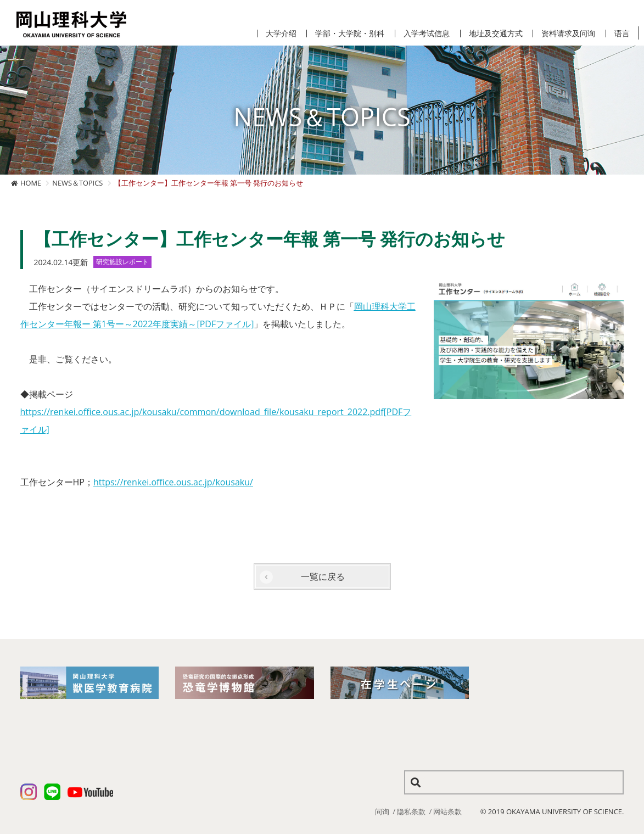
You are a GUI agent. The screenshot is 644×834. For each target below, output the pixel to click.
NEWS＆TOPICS (77, 183)
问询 (382, 811)
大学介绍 (281, 33)
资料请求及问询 (568, 33)
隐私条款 (411, 811)
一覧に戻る (323, 576)
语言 (622, 33)
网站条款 (447, 811)
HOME (31, 183)
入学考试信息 (427, 33)
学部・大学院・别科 (350, 33)
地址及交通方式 (496, 33)
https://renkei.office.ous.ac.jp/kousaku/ (173, 482)
